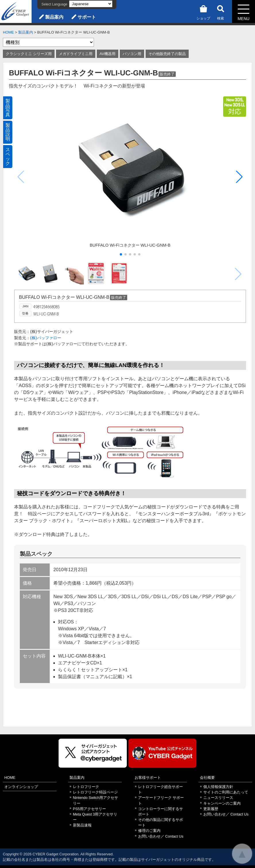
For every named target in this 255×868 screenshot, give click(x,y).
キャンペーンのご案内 (222, 803)
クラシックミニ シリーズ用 (29, 54)
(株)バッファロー (46, 338)
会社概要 (207, 778)
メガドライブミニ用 (76, 54)
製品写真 (8, 108)
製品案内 (54, 17)
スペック (8, 156)
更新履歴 (211, 809)
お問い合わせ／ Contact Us (161, 836)
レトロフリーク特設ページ (95, 792)
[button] (239, 177)
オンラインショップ (21, 787)
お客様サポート (148, 778)
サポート (87, 17)
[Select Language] (91, 4)
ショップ (203, 12)
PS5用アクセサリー (89, 809)
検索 (221, 12)
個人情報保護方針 (218, 787)
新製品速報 (82, 825)
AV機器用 (108, 54)
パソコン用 (132, 54)
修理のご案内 (149, 831)
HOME (8, 32)
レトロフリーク (86, 787)
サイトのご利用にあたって (226, 792)
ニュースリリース (218, 798)
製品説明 (8, 132)
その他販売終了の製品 (167, 54)
